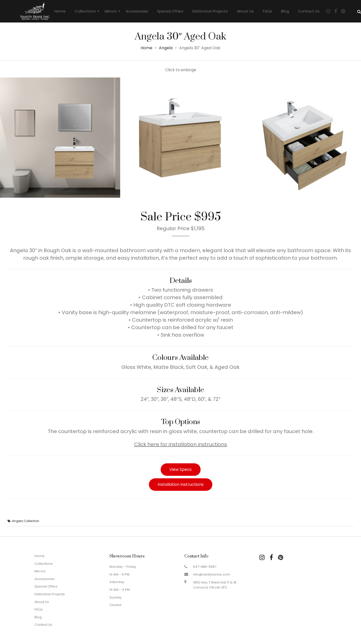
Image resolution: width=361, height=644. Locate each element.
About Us (245, 11)
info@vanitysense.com (212, 574)
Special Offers (170, 11)
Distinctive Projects (210, 11)
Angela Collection (26, 521)
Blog (285, 11)
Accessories (137, 11)
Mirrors (111, 11)
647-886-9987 (205, 567)
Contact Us (309, 11)
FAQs (267, 11)
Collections (85, 11)
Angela (166, 48)
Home (60, 11)
